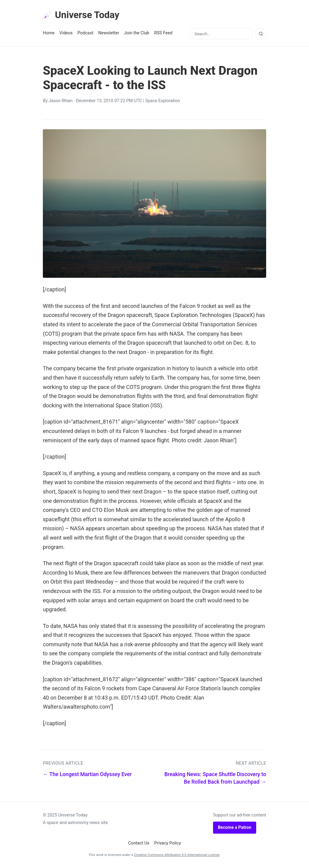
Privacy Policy (168, 844)
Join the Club (137, 34)
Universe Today (82, 15)
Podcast (86, 34)
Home (49, 34)
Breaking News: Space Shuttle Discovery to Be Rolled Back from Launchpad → (215, 779)
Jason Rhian (61, 101)
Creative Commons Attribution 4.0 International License (177, 855)
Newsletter (109, 34)
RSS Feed (163, 34)
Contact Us (139, 844)
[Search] (261, 34)
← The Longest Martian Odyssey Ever (87, 775)
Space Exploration (162, 101)
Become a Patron (235, 828)
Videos (66, 34)
